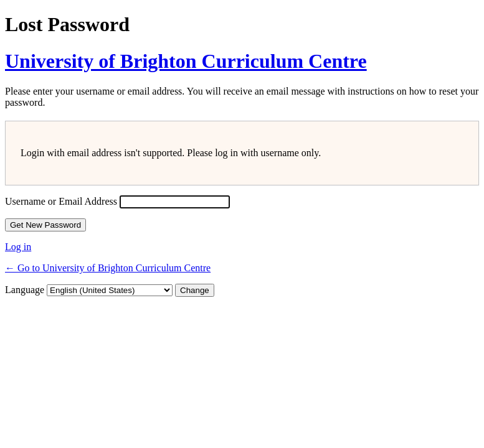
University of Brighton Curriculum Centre (186, 61)
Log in (18, 247)
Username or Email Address (61, 201)
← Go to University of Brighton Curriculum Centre (108, 268)
